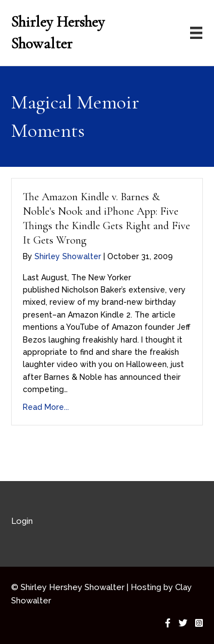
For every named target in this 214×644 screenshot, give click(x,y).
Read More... (46, 407)
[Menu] (196, 33)
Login (22, 521)
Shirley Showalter (68, 256)
